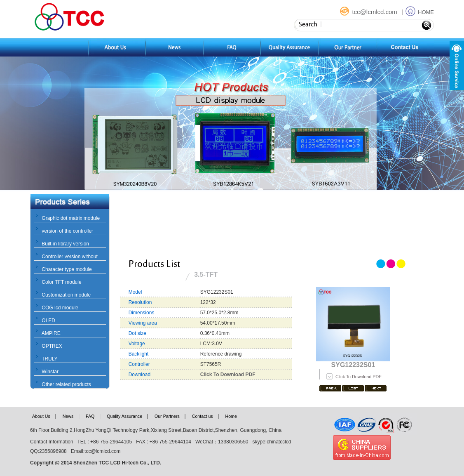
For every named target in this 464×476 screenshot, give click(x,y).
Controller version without (69, 257)
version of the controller (67, 231)
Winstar (50, 372)
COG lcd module (60, 308)
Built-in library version (65, 244)
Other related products (66, 384)
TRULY (49, 359)
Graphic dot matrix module (71, 218)
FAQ (90, 416)
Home (231, 416)
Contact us (203, 416)
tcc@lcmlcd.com (369, 12)
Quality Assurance (124, 416)
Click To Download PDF (359, 377)
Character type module (67, 269)
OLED (48, 320)
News (68, 416)
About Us (41, 416)
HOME (420, 12)
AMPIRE (51, 333)
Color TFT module (61, 282)
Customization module (66, 295)
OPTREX (52, 346)
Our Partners (167, 416)
